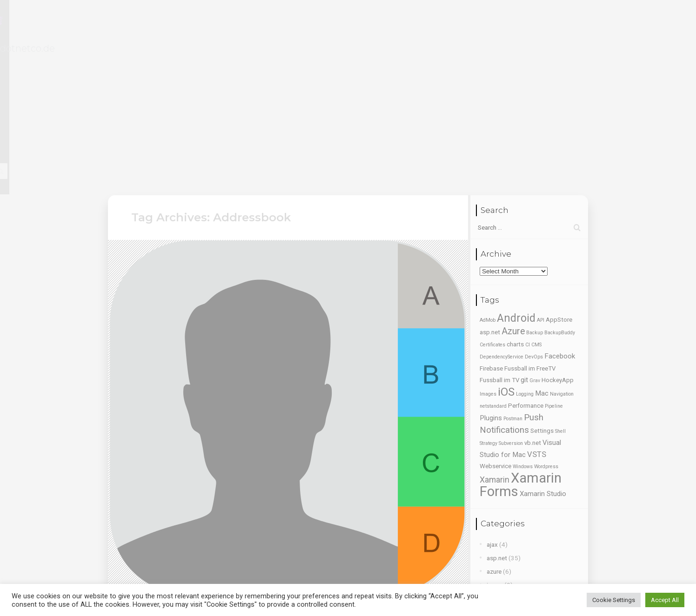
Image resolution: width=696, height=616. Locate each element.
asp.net (497, 409)
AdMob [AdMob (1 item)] (488, 172)
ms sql (496, 463)
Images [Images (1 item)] (488, 246)
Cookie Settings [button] (614, 600)
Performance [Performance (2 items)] (526, 257)
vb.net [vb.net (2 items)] (533, 295)
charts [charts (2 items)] (515, 196)
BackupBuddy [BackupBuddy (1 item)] (560, 184)
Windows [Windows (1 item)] (523, 318)
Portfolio (394, 23)
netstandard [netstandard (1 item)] (493, 258)
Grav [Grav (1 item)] (535, 232)
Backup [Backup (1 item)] (535, 184)
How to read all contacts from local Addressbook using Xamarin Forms (276, 480)
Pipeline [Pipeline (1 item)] (554, 258)
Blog (433, 23)
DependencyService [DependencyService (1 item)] (502, 209)
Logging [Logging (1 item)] (525, 246)
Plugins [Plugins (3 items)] (491, 270)
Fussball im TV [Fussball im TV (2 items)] (499, 232)
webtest (498, 517)
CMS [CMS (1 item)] (536, 196)
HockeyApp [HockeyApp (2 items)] (558, 232)
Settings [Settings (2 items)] (542, 282)
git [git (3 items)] (524, 232)
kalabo (496, 450)
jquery (495, 436)
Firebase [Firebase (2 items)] (491, 220)
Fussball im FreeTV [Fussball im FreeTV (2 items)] (530, 220)
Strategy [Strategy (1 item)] (489, 295)
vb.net (495, 503)
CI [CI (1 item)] (528, 196)
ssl (491, 477)
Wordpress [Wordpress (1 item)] (546, 318)
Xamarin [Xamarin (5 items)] (495, 331)
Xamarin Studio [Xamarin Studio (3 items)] (543, 345)
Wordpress (502, 544)
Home (300, 23)
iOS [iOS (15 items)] (506, 244)
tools (494, 490)
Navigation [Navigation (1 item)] (562, 246)
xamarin (497, 557)
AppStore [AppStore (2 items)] (559, 171)
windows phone (508, 530)
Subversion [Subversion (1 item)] (511, 295)
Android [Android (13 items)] (516, 170)
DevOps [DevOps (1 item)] (534, 209)
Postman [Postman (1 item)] (513, 270)
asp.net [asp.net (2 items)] (490, 184)
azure (494, 423)
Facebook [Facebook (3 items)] (560, 208)
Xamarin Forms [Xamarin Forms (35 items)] (521, 336)
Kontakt (470, 23)
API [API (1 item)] (541, 172)
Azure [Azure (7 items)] (513, 183)
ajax (492, 396)
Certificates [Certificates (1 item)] (492, 196)
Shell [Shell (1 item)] (560, 283)
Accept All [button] (665, 600)
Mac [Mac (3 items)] (542, 245)
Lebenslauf (345, 23)
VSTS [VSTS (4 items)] (537, 306)
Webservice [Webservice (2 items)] (495, 318)
